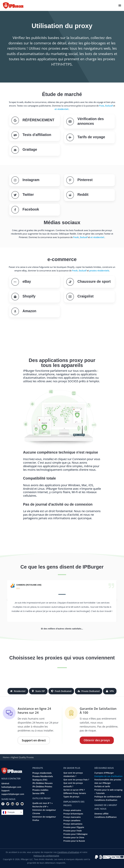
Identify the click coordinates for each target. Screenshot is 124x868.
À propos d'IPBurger (104, 773)
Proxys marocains (72, 817)
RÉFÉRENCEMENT (38, 120)
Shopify (29, 296)
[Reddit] (70, 195)
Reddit (83, 195)
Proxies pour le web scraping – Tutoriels (108, 792)
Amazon (29, 311)
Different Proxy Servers (75, 793)
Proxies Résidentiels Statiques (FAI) (43, 778)
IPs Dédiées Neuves (42, 783)
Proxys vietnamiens (73, 824)
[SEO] (15, 120)
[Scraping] (15, 150)
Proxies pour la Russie (74, 841)
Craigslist (85, 296)
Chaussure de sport (94, 281)
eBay (27, 281)
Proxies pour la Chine (74, 838)
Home (6, 757)
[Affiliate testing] (15, 135)
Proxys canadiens (72, 821)
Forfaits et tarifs (102, 786)
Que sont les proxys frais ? (76, 780)
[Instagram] (15, 180)
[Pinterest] (70, 180)
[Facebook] (15, 210)
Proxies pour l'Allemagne (75, 834)
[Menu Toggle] (120, 5)
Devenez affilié (101, 814)
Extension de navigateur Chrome (44, 812)
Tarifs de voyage (91, 137)
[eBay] (15, 282)
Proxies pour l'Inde (73, 831)
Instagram (31, 180)
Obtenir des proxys (97, 740)
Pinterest (85, 180)
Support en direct (34, 740)
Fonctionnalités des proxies (108, 780)
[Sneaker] (70, 282)
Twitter (28, 195)
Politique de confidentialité (108, 797)
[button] (7, 600)
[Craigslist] (70, 297)
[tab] (18, 691)
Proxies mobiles (40, 790)
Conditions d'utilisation (106, 800)
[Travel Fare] (70, 137)
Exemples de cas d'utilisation (108, 776)
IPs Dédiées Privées (42, 786)
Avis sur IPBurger (103, 783)
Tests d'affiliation (37, 135)
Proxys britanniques (73, 814)
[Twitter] (15, 195)
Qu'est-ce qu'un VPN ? (74, 790)
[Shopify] (15, 297)
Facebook (31, 209)
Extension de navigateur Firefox (44, 819)
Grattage (30, 149)
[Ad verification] (70, 122)
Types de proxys (71, 797)
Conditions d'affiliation (106, 817)
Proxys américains (72, 810)
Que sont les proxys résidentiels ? (73, 775)
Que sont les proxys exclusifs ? (73, 785)
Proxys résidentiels (42, 773)
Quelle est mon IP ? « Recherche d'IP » (43, 805)
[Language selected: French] (12, 812)
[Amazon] (15, 311)
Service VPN (38, 793)
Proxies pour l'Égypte (74, 827)
